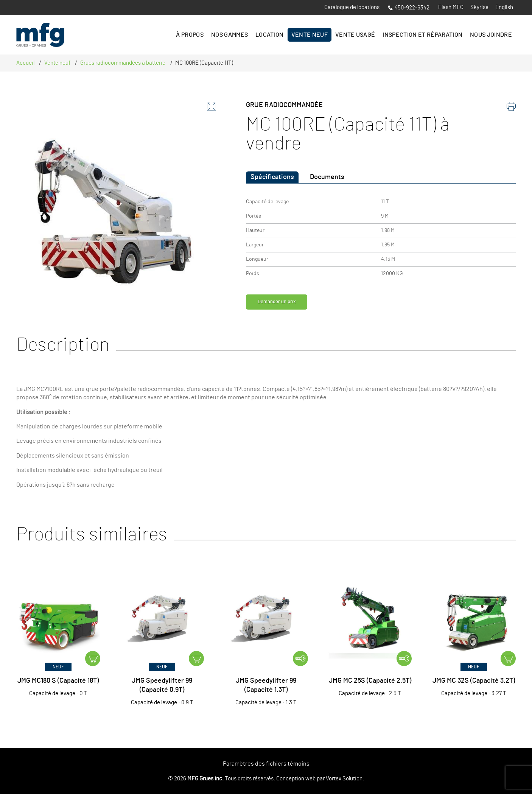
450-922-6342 (409, 8)
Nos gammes (229, 35)
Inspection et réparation (422, 35)
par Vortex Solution (340, 779)
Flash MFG (451, 7)
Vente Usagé (355, 35)
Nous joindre (491, 35)
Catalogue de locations (352, 7)
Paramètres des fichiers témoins (266, 764)
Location (270, 35)
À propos (190, 35)
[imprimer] (511, 108)
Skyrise (479, 7)
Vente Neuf (310, 35)
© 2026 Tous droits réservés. (222, 779)
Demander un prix (283, 304)
